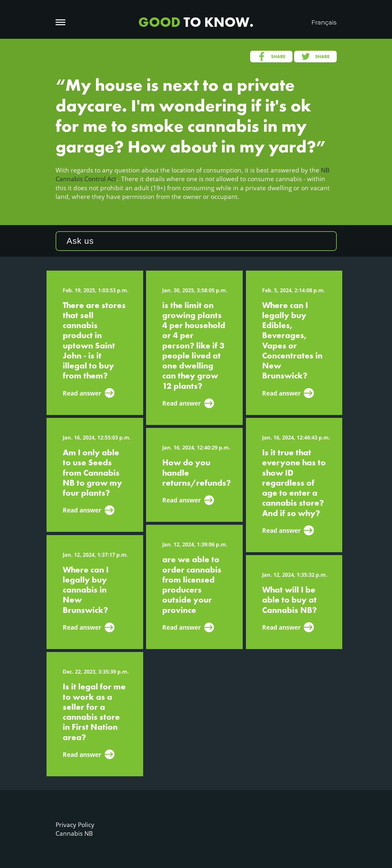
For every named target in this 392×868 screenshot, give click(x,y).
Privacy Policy (75, 825)
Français (324, 22)
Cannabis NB (74, 833)
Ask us (80, 241)
